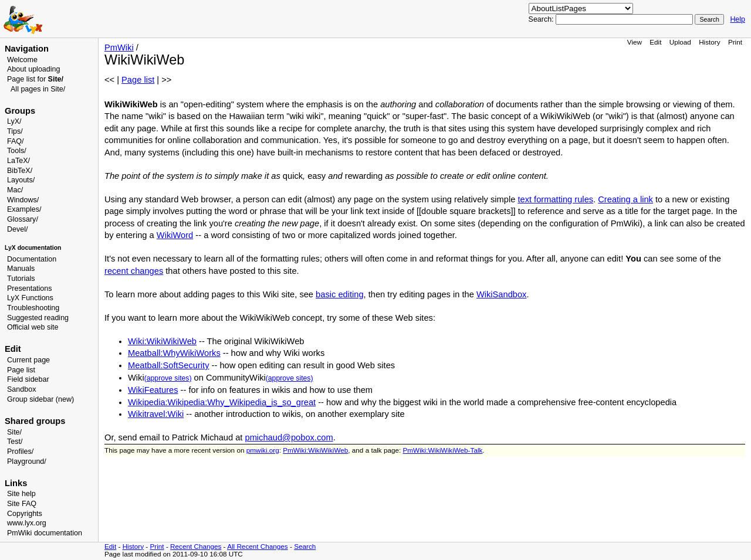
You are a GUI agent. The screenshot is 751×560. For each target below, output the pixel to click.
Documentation (32, 259)
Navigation (27, 49)
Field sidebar (28, 379)
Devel (16, 229)
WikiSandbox (502, 294)
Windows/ (23, 200)
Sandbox (21, 389)
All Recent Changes (258, 546)
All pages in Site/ (38, 89)
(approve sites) (168, 378)
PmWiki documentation (45, 533)
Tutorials (21, 279)
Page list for (35, 79)
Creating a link (625, 199)
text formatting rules (555, 199)
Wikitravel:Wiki (156, 414)
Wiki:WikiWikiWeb (162, 341)
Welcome (22, 60)
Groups (20, 111)
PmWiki (119, 47)
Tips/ (15, 131)
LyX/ (14, 121)
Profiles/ (20, 452)
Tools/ (17, 151)
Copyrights (25, 514)
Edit (655, 42)
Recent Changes (196, 546)
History (709, 42)
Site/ (14, 432)
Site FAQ (22, 504)
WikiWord (175, 235)
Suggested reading (38, 318)
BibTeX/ (20, 171)
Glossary (21, 219)
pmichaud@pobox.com (289, 437)
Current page (28, 360)
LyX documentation (33, 248)
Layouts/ (21, 180)
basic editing (339, 294)
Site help (21, 494)
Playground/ (27, 461)
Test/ (15, 442)
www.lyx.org (27, 523)
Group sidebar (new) (40, 399)
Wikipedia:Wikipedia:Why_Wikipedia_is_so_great (222, 402)
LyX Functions (30, 298)
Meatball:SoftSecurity (168, 365)
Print (735, 42)
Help (738, 19)
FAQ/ (16, 141)
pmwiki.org (263, 450)
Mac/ (15, 190)
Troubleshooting (33, 308)
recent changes (134, 271)
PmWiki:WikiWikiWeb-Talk (443, 450)
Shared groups (35, 421)
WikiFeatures (153, 390)
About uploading (33, 69)
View (635, 42)
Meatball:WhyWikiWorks (174, 353)
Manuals (21, 269)
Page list (21, 370)
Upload (680, 42)
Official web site (33, 327)
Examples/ (24, 209)
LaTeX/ (18, 161)
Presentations (30, 289)
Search (305, 546)
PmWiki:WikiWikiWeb (315, 450)
